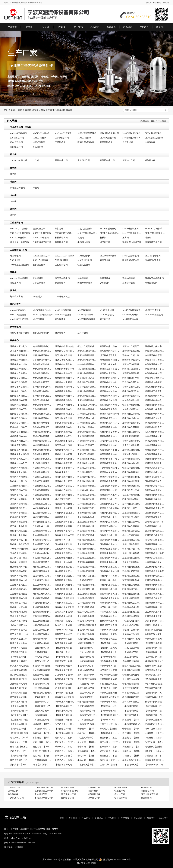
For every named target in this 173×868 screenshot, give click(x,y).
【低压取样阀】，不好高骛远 (110, 733)
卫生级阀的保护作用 (109, 571)
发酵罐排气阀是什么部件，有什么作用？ (65, 450)
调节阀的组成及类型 (42, 594)
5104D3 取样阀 (39, 138)
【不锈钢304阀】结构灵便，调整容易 (65, 733)
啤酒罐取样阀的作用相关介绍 (155, 396)
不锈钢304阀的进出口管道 (133, 697)
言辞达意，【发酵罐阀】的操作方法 (20, 742)
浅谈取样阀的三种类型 (20, 490)
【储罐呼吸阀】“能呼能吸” (88, 711)
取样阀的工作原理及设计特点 (88, 414)
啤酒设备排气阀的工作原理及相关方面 (110, 346)
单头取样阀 (38, 147)
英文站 (149, 3)
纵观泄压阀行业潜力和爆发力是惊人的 (65, 670)
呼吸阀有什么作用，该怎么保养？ (110, 589)
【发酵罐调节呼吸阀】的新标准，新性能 (20, 756)
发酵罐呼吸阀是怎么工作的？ (65, 400)
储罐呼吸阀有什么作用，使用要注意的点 (155, 526)
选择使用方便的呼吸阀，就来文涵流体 (20, 616)
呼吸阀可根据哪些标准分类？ (110, 477)
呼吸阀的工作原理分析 (88, 382)
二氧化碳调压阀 (85, 229)
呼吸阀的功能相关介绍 (43, 364)
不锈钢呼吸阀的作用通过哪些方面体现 (110, 436)
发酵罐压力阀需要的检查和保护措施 (155, 409)
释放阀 (69, 110)
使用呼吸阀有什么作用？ (20, 567)
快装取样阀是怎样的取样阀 (133, 405)
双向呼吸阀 (83, 333)
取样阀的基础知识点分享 (65, 513)
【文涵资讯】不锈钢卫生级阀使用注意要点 (88, 684)
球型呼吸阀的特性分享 (110, 603)
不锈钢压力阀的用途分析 (65, 405)
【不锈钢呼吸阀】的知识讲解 (43, 715)
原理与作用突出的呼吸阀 (88, 418)
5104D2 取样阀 (62, 138)
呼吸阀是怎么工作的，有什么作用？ (43, 486)
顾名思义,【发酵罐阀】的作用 (110, 729)
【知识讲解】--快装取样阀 (110, 706)
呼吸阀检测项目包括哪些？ (110, 463)
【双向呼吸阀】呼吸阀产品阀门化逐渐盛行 (155, 706)
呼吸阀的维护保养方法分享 (133, 481)
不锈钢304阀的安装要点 (155, 697)
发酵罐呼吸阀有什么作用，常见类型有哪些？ (155, 450)
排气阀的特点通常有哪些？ (110, 531)
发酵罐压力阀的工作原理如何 (20, 396)
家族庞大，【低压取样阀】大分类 (133, 738)
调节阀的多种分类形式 (20, 526)
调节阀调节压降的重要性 (20, 630)
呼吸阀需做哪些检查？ (110, 526)
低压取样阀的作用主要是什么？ (155, 432)
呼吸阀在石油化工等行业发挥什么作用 (43, 427)
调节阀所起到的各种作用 (133, 580)
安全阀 (45, 27)
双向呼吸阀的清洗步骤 (155, 702)
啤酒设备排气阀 (107, 160)
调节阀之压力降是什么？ (133, 517)
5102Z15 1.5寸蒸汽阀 (65, 256)
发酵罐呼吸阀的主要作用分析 (133, 396)
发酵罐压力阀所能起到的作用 (20, 445)
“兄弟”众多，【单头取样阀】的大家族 (155, 742)
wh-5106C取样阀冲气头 (20, 133)
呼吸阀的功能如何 (108, 445)
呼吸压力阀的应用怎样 (65, 508)
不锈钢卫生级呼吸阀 (154, 278)
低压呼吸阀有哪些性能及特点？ (110, 558)
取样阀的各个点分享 (20, 544)
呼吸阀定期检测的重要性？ (88, 477)
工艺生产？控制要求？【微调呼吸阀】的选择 (43, 751)
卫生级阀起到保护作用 (110, 616)
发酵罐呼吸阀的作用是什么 (88, 432)
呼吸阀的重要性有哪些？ (133, 472)
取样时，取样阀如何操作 (155, 625)
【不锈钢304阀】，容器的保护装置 (43, 729)
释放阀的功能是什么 (87, 441)
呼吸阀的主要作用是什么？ (155, 549)
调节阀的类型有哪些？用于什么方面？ (88, 585)
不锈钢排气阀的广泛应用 (88, 666)
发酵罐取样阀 (16, 147)
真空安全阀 (105, 260)
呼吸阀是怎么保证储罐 (155, 382)
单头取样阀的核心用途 (110, 351)
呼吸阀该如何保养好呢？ (133, 684)
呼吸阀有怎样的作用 (109, 414)
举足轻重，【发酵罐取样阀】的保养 (88, 742)
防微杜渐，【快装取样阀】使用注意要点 (133, 720)
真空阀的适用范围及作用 (20, 504)
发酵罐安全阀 (39, 265)
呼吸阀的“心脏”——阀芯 (133, 418)
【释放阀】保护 (62, 652)
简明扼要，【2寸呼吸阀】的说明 (65, 742)
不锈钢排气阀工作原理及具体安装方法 (43, 684)
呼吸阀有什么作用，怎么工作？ (88, 463)
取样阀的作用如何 (131, 382)
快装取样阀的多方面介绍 (43, 360)
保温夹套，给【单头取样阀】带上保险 (155, 756)
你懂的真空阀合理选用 (133, 675)
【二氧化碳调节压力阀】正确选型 (133, 648)
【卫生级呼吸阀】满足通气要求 (133, 657)
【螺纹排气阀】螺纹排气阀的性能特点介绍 (65, 715)
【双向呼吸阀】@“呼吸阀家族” (20, 711)
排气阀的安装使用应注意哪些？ (155, 540)
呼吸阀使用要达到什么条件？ (110, 562)
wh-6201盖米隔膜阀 (86, 319)
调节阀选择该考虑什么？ (155, 517)
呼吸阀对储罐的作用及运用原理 (133, 499)
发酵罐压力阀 (61, 242)
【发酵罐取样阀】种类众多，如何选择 (65, 729)
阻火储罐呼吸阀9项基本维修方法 (43, 670)
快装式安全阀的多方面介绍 (20, 423)
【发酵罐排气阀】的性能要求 (133, 652)
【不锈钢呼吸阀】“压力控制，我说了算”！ (20, 715)
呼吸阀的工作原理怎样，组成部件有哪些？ (65, 481)
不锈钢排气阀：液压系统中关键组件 (133, 355)
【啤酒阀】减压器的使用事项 (20, 648)
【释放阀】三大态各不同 (110, 648)
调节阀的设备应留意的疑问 (155, 670)
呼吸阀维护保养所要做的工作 (43, 603)
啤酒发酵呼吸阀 (85, 283)
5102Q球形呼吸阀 (108, 256)
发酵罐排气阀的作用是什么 (110, 396)
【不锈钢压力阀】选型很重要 (20, 657)
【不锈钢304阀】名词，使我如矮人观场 (133, 724)
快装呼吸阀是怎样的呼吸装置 (65, 531)
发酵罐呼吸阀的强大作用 (88, 355)
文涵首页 (12, 27)
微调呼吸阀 (60, 333)
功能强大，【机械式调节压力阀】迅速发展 (133, 756)
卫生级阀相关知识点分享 (88, 508)
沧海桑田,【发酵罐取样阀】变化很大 (155, 747)
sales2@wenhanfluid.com (21, 838)
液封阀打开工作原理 (87, 679)
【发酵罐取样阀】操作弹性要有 (88, 648)
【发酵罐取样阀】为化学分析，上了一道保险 (43, 760)
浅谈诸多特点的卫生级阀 (155, 594)
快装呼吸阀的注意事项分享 (88, 387)
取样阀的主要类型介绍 (110, 432)
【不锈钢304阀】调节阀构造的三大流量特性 (155, 765)
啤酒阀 (62, 110)
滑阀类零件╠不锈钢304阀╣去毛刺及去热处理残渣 (20, 765)
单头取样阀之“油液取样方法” (155, 684)
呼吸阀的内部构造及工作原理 (110, 378)
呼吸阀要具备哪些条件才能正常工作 (155, 378)
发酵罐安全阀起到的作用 (65, 351)
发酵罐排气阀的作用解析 (20, 391)
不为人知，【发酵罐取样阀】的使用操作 (88, 760)
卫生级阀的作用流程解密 (88, 616)
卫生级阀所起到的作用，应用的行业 (20, 553)
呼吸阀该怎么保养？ (154, 535)
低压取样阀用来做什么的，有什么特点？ (133, 495)
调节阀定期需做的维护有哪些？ (88, 549)
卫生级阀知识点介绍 (87, 594)
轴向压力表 (105, 319)
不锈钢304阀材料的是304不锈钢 (65, 630)
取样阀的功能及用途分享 (133, 504)
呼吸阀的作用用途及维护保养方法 (88, 486)
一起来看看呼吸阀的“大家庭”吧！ (88, 661)
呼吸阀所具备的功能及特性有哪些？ (133, 603)
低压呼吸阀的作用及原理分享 (110, 405)
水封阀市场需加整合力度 (20, 670)
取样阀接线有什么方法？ (155, 603)
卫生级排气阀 (84, 160)
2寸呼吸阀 (105, 283)
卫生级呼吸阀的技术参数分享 (155, 513)
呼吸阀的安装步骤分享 (133, 594)
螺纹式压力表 (16, 297)
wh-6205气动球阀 (130, 315)
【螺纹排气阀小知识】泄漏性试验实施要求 (65, 711)
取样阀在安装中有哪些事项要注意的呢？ (155, 477)
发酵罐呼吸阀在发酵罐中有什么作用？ (88, 396)
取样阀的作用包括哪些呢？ (20, 477)
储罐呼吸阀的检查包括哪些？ (155, 459)
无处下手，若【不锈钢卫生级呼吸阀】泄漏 (110, 724)
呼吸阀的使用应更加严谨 (155, 616)
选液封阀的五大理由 (132, 666)
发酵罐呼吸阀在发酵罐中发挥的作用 (133, 351)
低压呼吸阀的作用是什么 (65, 387)
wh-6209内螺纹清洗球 (43, 315)
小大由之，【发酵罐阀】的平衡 (88, 733)
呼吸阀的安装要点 (19, 373)
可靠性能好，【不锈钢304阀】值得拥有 (43, 742)
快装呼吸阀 (83, 278)
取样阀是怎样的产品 (65, 535)
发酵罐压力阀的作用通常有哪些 (88, 351)
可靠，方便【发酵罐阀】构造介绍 (155, 729)
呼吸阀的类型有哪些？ (65, 463)
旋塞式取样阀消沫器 (87, 133)
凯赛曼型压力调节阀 (132, 242)
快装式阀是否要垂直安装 (20, 643)
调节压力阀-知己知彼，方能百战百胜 (20, 634)
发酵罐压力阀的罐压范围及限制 (88, 454)
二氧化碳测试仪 (62, 297)
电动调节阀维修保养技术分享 (65, 634)
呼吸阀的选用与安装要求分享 (43, 472)
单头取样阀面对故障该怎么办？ (43, 558)
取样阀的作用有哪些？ (43, 499)
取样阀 (29, 27)
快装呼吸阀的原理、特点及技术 (155, 355)
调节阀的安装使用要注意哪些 (110, 441)
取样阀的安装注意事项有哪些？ (43, 463)
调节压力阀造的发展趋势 (133, 693)
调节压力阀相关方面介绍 (110, 364)
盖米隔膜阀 (60, 319)
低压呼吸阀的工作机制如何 (65, 436)
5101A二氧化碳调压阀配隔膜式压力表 (20, 238)
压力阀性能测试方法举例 (20, 675)
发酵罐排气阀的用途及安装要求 (65, 585)
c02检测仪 (37, 297)
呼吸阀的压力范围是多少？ (133, 432)
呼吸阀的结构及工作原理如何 (20, 463)
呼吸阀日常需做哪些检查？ (43, 495)
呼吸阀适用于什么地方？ (133, 589)
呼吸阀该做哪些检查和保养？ (133, 576)
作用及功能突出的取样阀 (65, 423)
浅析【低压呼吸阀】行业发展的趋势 (43, 688)
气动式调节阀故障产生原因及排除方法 (155, 688)
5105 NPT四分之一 (41, 256)
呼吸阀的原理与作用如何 (110, 418)
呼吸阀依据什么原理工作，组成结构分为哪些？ (88, 481)
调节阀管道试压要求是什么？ (88, 702)
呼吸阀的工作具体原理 (20, 346)
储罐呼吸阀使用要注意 (65, 526)
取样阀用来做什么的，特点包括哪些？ (65, 472)
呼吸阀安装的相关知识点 (20, 432)
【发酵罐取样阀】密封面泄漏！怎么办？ (20, 729)
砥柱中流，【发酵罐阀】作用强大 (43, 756)
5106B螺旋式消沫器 (131, 133)
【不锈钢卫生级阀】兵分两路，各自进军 (88, 724)
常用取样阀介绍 (62, 540)
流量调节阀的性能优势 (43, 675)
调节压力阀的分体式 (42, 693)
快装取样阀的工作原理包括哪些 (20, 409)
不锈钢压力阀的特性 (65, 702)
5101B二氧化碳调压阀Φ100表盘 (43, 238)
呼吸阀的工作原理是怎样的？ (110, 522)
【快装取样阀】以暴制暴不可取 (110, 652)
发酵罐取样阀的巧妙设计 (155, 373)
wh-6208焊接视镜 (63, 315)
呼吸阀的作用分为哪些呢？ (110, 459)
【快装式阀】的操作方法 (110, 643)
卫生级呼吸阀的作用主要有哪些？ (20, 486)
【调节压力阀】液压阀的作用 (20, 702)
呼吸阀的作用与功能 (65, 346)
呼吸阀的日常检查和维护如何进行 (155, 418)
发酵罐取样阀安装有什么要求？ (43, 414)
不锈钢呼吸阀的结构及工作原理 (155, 544)
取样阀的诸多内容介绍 (110, 409)
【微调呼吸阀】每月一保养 (155, 652)
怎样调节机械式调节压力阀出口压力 (133, 661)
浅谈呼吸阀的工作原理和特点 (43, 576)
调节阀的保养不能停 (87, 625)
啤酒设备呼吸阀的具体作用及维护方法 (88, 373)
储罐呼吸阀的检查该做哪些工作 (20, 436)
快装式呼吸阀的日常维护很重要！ (133, 688)
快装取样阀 (150, 142)
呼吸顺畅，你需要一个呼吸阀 (110, 634)
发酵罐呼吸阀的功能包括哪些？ (110, 360)
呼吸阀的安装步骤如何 (110, 400)
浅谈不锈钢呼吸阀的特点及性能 (43, 549)
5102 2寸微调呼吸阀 (42, 233)
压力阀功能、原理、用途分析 (20, 558)
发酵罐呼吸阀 (151, 283)
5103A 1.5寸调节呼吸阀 (155, 229)
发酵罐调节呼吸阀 (41, 333)
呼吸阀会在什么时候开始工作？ (43, 553)
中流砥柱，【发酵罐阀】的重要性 (155, 738)
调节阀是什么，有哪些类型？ (133, 549)
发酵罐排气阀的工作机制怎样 (133, 346)
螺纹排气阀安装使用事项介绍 (133, 535)
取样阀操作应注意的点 (88, 598)
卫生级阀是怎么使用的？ (65, 544)
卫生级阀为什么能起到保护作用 (43, 621)
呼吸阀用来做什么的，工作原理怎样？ (155, 486)
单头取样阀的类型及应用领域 (155, 387)
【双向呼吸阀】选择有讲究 (65, 657)
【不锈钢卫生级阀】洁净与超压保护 (155, 643)
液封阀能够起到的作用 (43, 612)
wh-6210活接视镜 (18, 315)
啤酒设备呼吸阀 (62, 278)
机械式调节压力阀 (153, 242)
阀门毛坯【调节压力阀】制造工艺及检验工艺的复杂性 (110, 760)
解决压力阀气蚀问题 (20, 666)
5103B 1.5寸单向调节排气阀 (20, 160)
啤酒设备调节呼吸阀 (20, 333)
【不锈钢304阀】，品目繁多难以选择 (110, 720)
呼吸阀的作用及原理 (65, 598)
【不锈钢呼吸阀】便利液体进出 (110, 657)
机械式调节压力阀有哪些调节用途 (110, 625)
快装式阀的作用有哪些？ (133, 544)
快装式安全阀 (84, 265)
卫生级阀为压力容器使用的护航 (155, 612)
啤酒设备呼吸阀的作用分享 (88, 391)
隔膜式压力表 (39, 229)
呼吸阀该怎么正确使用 (110, 369)
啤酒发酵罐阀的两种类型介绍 (65, 504)
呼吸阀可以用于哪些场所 (88, 621)
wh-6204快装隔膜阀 (154, 315)
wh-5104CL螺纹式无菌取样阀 (43, 133)
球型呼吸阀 (15, 256)
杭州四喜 (92, 863)
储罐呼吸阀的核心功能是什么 (43, 346)
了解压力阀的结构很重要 (88, 670)
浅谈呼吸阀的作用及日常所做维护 (20, 598)
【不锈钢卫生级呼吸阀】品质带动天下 (43, 720)
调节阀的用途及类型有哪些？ (133, 567)
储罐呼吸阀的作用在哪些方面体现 (155, 405)
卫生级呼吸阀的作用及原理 (133, 562)
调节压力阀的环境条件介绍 (110, 607)
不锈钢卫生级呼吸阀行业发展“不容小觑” (43, 679)
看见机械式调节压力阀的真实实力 (133, 625)
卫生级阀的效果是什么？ (155, 504)
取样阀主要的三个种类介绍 (88, 472)
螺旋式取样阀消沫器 (109, 133)
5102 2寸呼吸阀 (85, 260)
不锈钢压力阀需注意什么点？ (65, 553)
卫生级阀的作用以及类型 (65, 549)
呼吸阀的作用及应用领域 (133, 427)
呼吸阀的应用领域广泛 (43, 373)
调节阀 (35, 110)
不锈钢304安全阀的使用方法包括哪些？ (88, 405)
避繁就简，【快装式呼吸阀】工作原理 (133, 742)
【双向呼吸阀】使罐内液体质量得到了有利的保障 (43, 697)
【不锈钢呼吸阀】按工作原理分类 (133, 711)
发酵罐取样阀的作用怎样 (65, 396)
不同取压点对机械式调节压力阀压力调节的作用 (110, 612)
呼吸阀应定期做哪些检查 (110, 549)
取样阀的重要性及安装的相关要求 (110, 585)
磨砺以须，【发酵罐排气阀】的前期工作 (133, 751)
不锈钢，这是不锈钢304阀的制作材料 (133, 630)
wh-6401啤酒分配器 (42, 310)
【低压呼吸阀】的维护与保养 (65, 648)
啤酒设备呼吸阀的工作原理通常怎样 (133, 360)
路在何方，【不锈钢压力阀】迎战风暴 (110, 756)
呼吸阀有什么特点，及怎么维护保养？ (20, 576)
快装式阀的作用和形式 (43, 625)
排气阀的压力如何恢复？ (155, 675)
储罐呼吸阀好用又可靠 (88, 643)
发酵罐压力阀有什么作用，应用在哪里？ (133, 450)
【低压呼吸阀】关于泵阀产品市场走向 (155, 693)
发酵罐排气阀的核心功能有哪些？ (88, 360)
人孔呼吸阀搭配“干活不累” (65, 675)
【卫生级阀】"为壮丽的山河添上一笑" (20, 720)
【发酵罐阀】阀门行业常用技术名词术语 (88, 765)
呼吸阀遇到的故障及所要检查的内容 (110, 490)
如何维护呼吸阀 (40, 639)
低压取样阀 (128, 142)
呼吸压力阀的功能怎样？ (43, 400)
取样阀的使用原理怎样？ (20, 562)
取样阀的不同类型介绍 (110, 576)
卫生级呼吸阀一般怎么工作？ (88, 589)
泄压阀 (148, 238)
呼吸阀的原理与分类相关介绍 (110, 423)
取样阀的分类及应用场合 (155, 598)
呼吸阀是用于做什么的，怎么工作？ (65, 468)
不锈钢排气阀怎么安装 (155, 499)
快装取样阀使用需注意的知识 (133, 598)
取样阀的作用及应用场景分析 (43, 396)
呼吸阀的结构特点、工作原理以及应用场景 (88, 459)
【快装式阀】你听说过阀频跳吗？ (43, 711)
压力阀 (126, 238)
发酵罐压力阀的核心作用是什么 (133, 364)
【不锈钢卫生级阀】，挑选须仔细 (155, 720)
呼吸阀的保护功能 (131, 378)
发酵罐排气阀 (129, 160)
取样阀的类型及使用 (65, 369)
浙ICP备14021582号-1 (52, 860)
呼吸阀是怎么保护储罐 (133, 369)
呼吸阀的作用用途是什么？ (43, 454)
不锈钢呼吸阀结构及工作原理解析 (110, 468)
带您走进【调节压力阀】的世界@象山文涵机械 (65, 720)
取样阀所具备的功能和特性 (43, 607)
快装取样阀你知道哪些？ (88, 706)
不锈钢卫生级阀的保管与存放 (110, 693)
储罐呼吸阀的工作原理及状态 (133, 387)
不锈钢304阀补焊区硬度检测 (43, 666)
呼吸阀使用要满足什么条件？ (110, 553)
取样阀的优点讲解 (19, 607)
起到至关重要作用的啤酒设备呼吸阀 (133, 373)
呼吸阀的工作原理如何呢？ (43, 477)
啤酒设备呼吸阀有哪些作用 (43, 355)
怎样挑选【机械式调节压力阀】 (65, 621)
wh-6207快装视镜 (85, 315)
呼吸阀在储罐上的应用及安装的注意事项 (110, 472)
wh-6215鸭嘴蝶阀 (63, 310)
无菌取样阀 (60, 142)
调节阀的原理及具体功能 (110, 355)
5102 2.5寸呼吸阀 (153, 256)
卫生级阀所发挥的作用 (133, 513)
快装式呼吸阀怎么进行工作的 (155, 445)
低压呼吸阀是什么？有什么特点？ (65, 517)
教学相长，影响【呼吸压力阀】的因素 (65, 756)
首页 (153, 121)
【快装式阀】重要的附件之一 (20, 693)
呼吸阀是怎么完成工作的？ (133, 490)
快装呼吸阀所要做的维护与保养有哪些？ (65, 580)
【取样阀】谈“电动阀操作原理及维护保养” (65, 693)
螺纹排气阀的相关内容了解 (88, 346)
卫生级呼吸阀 (129, 283)
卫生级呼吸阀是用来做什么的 (88, 436)
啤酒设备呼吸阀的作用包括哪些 (43, 432)
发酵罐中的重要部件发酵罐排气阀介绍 (65, 382)
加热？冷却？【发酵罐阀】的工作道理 (20, 760)
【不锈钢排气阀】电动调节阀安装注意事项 (133, 765)
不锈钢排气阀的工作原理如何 (20, 427)
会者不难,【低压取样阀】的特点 (20, 747)
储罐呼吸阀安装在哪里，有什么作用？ (43, 517)
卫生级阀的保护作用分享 (110, 544)
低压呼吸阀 (105, 278)
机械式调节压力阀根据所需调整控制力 (43, 630)
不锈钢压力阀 (84, 242)
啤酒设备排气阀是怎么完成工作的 (65, 360)
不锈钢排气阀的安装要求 (43, 540)
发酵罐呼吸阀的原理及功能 (155, 364)
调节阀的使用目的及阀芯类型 (20, 499)
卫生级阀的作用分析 (87, 522)
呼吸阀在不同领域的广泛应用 (20, 355)
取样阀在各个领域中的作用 (155, 490)
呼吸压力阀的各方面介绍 (110, 580)
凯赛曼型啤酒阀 (18, 188)
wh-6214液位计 (84, 310)
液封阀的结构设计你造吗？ (65, 666)
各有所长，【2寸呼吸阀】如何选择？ (20, 738)
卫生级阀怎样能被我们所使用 (43, 634)
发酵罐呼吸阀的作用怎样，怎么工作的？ (65, 409)
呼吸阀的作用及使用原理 (133, 526)
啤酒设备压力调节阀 (20, 242)
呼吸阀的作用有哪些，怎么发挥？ (110, 481)
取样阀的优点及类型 (154, 571)
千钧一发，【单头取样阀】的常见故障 (65, 747)
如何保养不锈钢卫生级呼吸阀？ (133, 702)
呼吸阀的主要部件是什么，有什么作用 (88, 409)
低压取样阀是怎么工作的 (43, 513)
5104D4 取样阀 (17, 138)
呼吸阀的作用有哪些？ (88, 531)
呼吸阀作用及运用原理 (20, 522)
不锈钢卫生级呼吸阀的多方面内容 (43, 436)
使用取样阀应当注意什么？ (20, 589)
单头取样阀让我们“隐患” (110, 675)
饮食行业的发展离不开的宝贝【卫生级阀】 (65, 625)
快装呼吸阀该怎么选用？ (155, 576)
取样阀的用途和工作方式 (110, 513)
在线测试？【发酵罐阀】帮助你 (110, 747)
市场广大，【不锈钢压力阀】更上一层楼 (65, 751)
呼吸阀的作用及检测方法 (20, 468)
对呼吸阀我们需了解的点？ (43, 522)
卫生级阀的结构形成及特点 (155, 567)
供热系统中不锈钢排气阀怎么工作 (65, 441)
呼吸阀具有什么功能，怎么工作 (88, 526)
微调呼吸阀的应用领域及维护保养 (20, 400)
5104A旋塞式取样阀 (154, 138)
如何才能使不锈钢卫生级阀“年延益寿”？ (88, 675)
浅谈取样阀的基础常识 (20, 571)
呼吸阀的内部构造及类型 (110, 382)
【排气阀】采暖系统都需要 (43, 657)
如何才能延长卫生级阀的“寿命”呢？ (110, 684)
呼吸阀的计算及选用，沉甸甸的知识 (65, 639)
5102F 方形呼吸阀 (131, 256)
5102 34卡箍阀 (62, 260)
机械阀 (81, 238)
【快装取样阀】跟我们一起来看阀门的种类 (20, 706)
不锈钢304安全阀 (153, 260)
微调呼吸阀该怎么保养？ (155, 531)
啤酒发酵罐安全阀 (131, 260)
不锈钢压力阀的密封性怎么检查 (155, 346)
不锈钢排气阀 (61, 160)
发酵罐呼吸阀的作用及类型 (65, 378)
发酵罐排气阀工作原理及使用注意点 (110, 495)
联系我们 (161, 27)
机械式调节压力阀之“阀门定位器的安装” (65, 661)
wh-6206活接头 (107, 315)
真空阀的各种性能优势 (88, 562)
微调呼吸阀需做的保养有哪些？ (110, 540)
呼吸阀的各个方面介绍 (43, 526)
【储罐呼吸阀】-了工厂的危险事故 (43, 706)
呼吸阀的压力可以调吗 (110, 387)
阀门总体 (59, 229)
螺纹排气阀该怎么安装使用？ (20, 531)
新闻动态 (111, 27)
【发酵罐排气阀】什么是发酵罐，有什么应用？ (88, 580)
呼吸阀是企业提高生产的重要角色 (43, 643)
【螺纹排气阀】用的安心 (133, 715)
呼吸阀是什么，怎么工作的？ (20, 495)
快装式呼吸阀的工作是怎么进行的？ (155, 436)
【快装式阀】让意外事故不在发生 (133, 621)
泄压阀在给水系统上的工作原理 (133, 679)
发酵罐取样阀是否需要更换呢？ (20, 382)
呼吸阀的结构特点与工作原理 (155, 400)
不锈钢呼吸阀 (129, 278)
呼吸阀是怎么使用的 (109, 508)
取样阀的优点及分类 (109, 598)
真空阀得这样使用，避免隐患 (20, 621)
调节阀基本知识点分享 (88, 576)
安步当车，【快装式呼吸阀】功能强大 (88, 729)
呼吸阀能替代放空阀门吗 (110, 639)
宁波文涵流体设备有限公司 (86, 860)
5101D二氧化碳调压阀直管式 (133, 233)
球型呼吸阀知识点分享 (20, 612)
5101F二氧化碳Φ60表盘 (88, 233)
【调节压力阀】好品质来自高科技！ (43, 661)
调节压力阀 (105, 242)
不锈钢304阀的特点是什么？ (20, 549)
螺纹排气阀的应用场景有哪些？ (65, 454)
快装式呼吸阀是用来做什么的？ (65, 589)
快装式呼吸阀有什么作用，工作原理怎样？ (133, 468)
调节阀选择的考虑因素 (110, 517)
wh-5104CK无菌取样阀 (65, 133)
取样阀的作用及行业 (42, 387)
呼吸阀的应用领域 (63, 432)
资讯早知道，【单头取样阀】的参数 (88, 751)
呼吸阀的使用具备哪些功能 (155, 369)
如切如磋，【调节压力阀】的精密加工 (43, 724)
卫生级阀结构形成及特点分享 (88, 517)
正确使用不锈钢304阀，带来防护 (43, 616)
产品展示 (95, 27)
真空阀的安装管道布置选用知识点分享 (65, 490)
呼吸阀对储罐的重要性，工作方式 (133, 486)
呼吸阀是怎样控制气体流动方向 (43, 391)
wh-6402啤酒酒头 (18, 310)
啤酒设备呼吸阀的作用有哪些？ (155, 441)
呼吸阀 (62, 27)
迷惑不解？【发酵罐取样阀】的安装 (110, 751)
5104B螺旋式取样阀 (131, 138)
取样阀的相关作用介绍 (88, 504)
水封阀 (49, 110)
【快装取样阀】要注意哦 (43, 648)
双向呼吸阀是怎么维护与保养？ (65, 571)
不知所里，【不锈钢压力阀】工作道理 (43, 733)
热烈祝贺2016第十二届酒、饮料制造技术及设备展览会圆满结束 (155, 634)
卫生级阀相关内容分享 (133, 540)
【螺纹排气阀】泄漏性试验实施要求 (155, 711)
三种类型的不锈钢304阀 (65, 612)
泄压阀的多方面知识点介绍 (20, 535)
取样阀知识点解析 (41, 598)
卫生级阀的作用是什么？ (43, 535)
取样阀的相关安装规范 (88, 423)
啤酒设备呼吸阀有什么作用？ (43, 418)
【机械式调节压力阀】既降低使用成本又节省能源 (20, 625)
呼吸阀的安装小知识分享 (155, 580)
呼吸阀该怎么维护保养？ (43, 580)
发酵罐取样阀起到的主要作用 (20, 369)
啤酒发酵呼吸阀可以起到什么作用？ (133, 436)
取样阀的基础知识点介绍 (65, 594)
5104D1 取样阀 (84, 138)
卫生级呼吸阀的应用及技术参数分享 (65, 558)
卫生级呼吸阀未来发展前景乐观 (155, 679)
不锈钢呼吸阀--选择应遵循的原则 (110, 666)
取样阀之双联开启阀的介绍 (133, 571)
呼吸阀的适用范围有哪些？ (133, 585)
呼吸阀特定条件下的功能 (65, 373)
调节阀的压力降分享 (154, 522)
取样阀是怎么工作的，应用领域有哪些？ (20, 459)
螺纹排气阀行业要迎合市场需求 (20, 688)
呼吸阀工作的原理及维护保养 (88, 468)
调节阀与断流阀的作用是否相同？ (43, 589)
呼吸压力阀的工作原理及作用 (20, 441)
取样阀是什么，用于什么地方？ (110, 535)
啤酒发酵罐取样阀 (86, 142)
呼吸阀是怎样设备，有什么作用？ (133, 531)
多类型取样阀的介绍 (87, 513)
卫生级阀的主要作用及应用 (110, 504)
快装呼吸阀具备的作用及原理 (110, 450)
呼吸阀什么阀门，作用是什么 (133, 508)
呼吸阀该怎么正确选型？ (88, 558)
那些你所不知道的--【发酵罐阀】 (155, 724)
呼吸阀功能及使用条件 (155, 589)
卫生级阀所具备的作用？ (65, 522)
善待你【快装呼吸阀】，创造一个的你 (155, 760)
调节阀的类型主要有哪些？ (43, 567)
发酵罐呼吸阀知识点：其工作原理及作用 (65, 414)
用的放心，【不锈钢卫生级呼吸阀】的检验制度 (65, 760)
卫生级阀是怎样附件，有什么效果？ (133, 558)
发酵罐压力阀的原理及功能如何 (43, 351)
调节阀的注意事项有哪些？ (133, 522)
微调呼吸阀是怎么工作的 (43, 441)
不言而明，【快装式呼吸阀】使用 (43, 738)
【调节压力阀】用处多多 (155, 657)
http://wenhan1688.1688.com (23, 843)
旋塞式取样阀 (39, 142)
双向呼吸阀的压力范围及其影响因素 (43, 409)
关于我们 (73, 818)
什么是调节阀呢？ (63, 499)
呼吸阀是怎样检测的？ (155, 639)
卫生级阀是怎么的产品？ (43, 544)
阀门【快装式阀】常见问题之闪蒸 (43, 765)
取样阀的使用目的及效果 (20, 513)
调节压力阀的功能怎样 (20, 351)
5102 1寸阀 (15, 260)
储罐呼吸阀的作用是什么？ (43, 571)
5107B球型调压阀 (108, 229)
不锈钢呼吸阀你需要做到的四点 (110, 679)
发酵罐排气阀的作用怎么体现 (155, 414)
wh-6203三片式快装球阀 (20, 319)
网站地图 (156, 3)
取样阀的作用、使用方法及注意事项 (20, 481)
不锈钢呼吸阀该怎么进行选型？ (43, 562)
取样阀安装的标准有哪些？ (133, 477)
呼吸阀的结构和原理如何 (20, 405)
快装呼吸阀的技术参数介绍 (20, 580)
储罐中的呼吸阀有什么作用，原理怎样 (88, 364)
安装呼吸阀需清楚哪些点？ (110, 486)
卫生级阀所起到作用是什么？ (88, 544)
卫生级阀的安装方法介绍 (155, 481)
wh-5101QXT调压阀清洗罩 (20, 229)
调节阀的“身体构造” (132, 639)
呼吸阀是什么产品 (86, 378)
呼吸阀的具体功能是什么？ (88, 567)
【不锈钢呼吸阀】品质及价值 (110, 711)
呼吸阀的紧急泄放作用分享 (65, 459)
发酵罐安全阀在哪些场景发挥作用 (20, 414)
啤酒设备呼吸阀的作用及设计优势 (20, 387)
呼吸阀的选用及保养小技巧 (110, 567)
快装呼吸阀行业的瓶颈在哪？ (20, 679)
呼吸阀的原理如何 (131, 391)
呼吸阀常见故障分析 (65, 697)
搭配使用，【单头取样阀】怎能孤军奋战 (155, 751)
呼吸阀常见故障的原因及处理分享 (20, 472)
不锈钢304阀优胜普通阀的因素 (110, 630)
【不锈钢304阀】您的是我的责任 (88, 715)
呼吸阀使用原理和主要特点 (43, 490)
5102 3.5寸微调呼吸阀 (20, 233)
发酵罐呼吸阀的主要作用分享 (65, 427)
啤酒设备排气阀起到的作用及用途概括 (65, 445)
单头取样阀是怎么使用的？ (133, 409)
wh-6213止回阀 (107, 310)
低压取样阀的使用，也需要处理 (65, 616)
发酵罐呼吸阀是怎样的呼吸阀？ (155, 454)
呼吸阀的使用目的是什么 (65, 364)
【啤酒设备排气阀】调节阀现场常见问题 (65, 765)
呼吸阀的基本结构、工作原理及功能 (155, 351)
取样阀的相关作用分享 (88, 499)
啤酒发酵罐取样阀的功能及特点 (65, 355)
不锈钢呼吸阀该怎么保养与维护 (20, 517)
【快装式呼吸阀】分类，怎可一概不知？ (88, 738)
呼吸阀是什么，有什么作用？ (20, 540)
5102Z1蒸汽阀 (84, 256)
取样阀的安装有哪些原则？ (88, 571)
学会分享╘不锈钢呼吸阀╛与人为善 (133, 760)
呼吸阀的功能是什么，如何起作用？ (43, 468)
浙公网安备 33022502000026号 (117, 860)
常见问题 (128, 27)
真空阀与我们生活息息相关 (155, 666)
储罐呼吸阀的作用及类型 (133, 441)
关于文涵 (78, 27)
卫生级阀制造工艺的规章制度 (133, 612)
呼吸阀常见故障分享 (20, 454)
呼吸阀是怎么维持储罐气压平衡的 (20, 364)
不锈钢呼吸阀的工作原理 (110, 702)
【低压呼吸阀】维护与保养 (88, 657)
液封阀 (42, 110)
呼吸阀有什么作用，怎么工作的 (155, 360)
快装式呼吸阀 (39, 283)
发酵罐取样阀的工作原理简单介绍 (43, 378)
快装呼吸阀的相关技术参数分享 (155, 562)
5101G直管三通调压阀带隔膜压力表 (65, 233)
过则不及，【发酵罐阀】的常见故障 (65, 738)
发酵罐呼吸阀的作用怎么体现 (133, 423)
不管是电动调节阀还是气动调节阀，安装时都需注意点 (88, 688)
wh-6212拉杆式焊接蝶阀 (133, 310)
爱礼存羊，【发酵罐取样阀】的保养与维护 (88, 756)
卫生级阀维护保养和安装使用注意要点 (110, 661)
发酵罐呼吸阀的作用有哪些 (88, 400)
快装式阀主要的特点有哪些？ (133, 553)
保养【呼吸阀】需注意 (155, 621)
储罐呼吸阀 (60, 283)
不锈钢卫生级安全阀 (20, 265)
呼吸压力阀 (15, 283)
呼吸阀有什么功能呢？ (155, 472)
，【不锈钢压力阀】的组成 (88, 720)
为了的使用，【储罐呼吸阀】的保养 (65, 724)
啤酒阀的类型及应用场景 (155, 427)
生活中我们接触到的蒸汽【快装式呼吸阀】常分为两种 (110, 765)
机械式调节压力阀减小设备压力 (110, 621)
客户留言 (144, 27)
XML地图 (165, 3)
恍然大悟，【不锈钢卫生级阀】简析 (43, 747)
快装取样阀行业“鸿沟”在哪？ (65, 679)
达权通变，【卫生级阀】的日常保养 (20, 751)
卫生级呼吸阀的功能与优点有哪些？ (20, 594)
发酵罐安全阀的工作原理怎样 (20, 378)
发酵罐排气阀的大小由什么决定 (43, 405)
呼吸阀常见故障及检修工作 (155, 463)
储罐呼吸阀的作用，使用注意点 (155, 495)
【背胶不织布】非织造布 (20, 652)
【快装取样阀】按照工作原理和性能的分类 (65, 706)
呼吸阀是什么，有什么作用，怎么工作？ (110, 499)
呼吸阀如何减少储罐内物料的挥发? (110, 391)
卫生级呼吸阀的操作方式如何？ (43, 585)
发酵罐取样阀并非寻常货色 (133, 454)
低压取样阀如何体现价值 (88, 607)
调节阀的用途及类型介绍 (88, 540)
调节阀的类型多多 (41, 423)
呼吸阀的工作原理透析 (88, 634)
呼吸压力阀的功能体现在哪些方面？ (65, 562)
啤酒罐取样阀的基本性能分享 (155, 423)
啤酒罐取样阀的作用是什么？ (20, 360)
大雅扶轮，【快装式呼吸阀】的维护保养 (155, 733)
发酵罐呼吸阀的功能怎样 (43, 369)
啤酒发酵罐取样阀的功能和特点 (65, 418)
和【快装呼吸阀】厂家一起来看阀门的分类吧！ (65, 688)
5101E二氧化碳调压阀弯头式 (110, 233)
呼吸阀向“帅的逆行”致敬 (133, 670)
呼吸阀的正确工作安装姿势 (20, 639)
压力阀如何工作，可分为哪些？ (43, 504)
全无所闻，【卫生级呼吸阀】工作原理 (110, 738)
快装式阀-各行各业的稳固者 (155, 630)
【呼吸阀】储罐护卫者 (20, 661)
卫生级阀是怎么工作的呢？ (20, 585)
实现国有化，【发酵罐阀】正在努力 (133, 747)
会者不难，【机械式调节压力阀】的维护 (88, 747)
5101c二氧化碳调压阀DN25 (155, 233)
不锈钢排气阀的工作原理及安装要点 (88, 445)
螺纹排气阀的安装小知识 (88, 612)
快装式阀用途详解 (63, 643)
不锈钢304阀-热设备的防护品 (88, 630)
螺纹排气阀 (150, 160)
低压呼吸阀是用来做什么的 (65, 391)
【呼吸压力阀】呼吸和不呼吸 (88, 652)
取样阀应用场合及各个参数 (65, 567)
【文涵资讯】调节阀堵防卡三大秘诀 (110, 688)
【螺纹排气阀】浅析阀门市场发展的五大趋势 (88, 693)
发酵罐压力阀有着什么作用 (20, 450)
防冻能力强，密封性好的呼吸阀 (88, 490)
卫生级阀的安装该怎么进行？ (65, 486)
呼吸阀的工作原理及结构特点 (88, 495)
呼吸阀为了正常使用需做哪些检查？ (88, 535)
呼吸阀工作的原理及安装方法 (43, 481)
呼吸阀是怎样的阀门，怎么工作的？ (65, 495)
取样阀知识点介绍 (131, 607)
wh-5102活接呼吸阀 (19, 278)
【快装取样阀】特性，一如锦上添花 (20, 724)
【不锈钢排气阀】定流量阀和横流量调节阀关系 (88, 697)
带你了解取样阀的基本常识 (20, 603)
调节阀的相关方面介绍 (88, 369)
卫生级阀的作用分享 (154, 508)
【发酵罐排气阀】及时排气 (43, 652)
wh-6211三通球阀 (153, 310)
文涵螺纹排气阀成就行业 (20, 684)
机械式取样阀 (16, 142)
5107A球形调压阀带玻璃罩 (133, 229)
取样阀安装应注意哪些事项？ (133, 459)
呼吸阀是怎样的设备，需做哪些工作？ (65, 477)
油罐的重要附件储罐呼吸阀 (43, 508)
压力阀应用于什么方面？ (43, 531)
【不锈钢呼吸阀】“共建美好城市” (110, 715)
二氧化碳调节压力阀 (42, 242)
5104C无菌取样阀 (108, 138)
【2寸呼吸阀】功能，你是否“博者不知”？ (20, 733)
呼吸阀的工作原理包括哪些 (133, 414)
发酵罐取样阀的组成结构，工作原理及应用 (43, 450)
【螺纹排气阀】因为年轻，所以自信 (155, 715)
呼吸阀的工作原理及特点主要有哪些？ (155, 558)
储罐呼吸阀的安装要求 (133, 400)
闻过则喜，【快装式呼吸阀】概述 (133, 733)
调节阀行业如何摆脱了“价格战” (110, 670)
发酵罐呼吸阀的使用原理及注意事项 (110, 454)
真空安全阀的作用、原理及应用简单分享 (133, 445)
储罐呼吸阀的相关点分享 (43, 445)
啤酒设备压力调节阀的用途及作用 (110, 373)
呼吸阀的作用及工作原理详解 (43, 382)
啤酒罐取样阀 (106, 142)
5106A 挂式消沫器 (153, 133)
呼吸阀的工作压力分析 (155, 391)
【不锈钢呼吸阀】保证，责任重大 (133, 706)
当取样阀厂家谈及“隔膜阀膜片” (155, 661)
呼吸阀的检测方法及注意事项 (133, 463)
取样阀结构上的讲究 (154, 553)
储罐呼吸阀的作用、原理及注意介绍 (155, 585)
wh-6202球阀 (38, 319)
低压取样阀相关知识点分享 (110, 594)
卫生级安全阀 (61, 265)
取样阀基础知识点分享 (65, 576)
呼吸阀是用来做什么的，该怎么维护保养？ (155, 468)
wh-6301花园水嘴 (130, 319)
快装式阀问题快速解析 (65, 684)
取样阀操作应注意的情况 (65, 603)
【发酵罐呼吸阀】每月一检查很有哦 (133, 643)
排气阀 (56, 110)
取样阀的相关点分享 (65, 607)
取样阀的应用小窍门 (87, 603)
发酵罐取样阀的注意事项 (20, 418)
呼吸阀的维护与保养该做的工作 (88, 450)
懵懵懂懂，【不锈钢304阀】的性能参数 (133, 729)
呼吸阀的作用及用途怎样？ (43, 459)
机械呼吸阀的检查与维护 (88, 639)
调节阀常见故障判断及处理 (20, 697)
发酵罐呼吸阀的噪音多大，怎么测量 (110, 427)
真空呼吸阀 (38, 278)
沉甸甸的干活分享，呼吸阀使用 (133, 634)
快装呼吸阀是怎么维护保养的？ (20, 508)
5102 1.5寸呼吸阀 (40, 260)
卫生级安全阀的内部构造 (88, 427)
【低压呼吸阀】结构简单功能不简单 (155, 648)
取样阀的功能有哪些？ (88, 553)
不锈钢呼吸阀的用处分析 (155, 607)
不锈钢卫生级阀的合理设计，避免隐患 (133, 616)
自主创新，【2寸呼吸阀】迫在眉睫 (110, 742)
